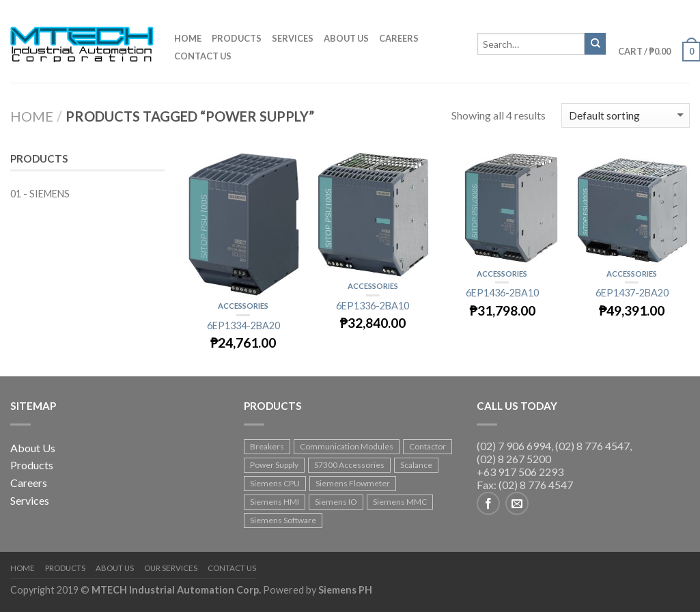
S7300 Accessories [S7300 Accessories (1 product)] (349, 465)
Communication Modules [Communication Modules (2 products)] (347, 446)
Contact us (203, 56)
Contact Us (232, 568)
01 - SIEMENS (40, 194)
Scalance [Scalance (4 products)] (416, 465)
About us (346, 38)
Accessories (243, 306)
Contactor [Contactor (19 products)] (428, 446)
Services (293, 38)
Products (237, 38)
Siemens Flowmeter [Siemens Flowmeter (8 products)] (353, 483)
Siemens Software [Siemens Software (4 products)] (283, 520)
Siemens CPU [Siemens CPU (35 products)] (275, 483)
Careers (399, 38)
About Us (33, 448)
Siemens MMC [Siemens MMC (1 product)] (400, 502)
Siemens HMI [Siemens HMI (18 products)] (275, 502)
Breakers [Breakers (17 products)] (267, 446)
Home (188, 38)
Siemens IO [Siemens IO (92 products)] (336, 502)
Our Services (171, 568)
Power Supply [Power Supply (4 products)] (274, 465)
